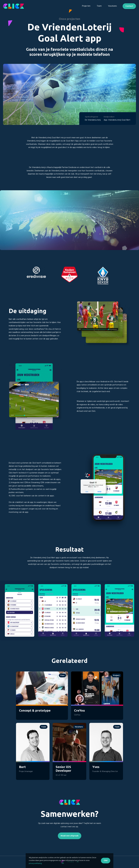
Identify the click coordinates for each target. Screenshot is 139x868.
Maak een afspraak (70, 836)
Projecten (86, 6)
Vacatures (112, 6)
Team (99, 6)
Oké (106, 861)
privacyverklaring (35, 863)
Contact (129, 6)
